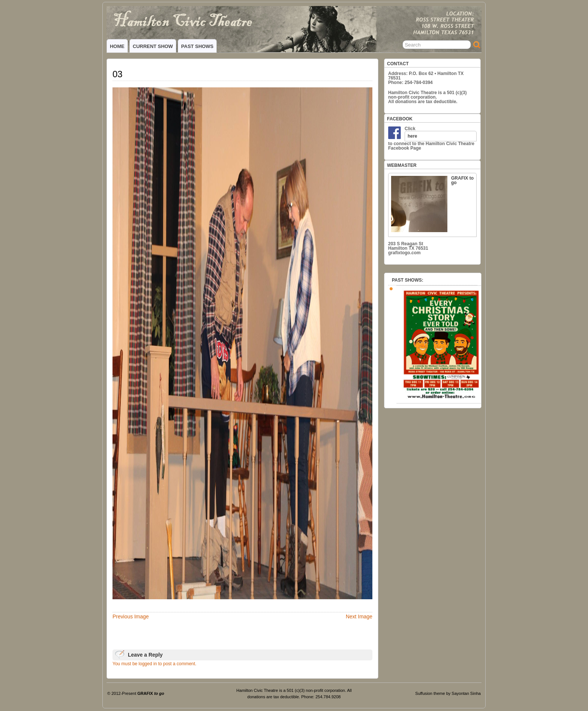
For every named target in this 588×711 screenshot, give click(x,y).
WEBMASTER (402, 165)
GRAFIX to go (432, 204)
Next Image (359, 616)
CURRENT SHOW (153, 46)
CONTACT (398, 64)
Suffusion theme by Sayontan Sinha (448, 693)
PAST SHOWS (197, 46)
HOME (117, 46)
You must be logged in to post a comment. (154, 664)
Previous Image (131, 616)
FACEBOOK (400, 119)
